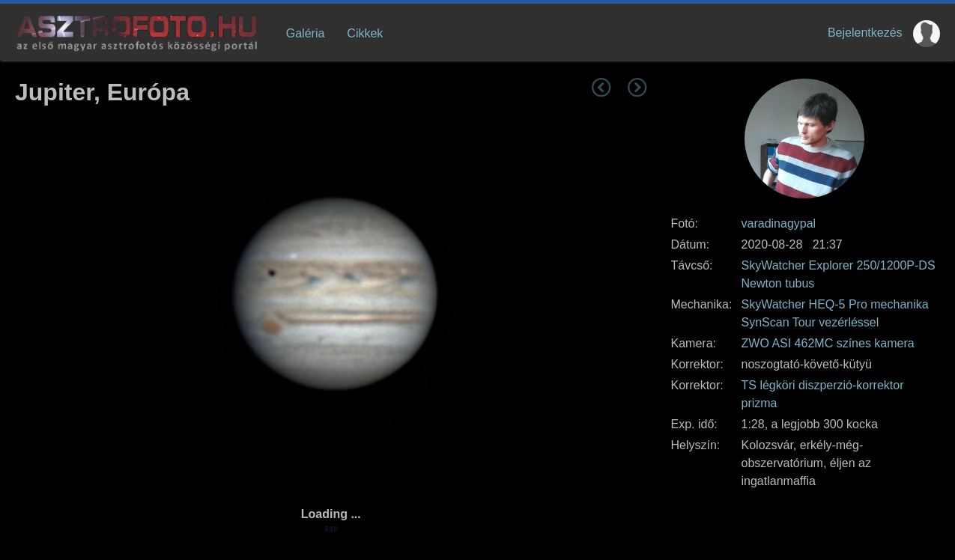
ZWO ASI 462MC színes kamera (828, 343)
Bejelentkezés (865, 33)
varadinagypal (779, 223)
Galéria (306, 33)
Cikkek (365, 33)
